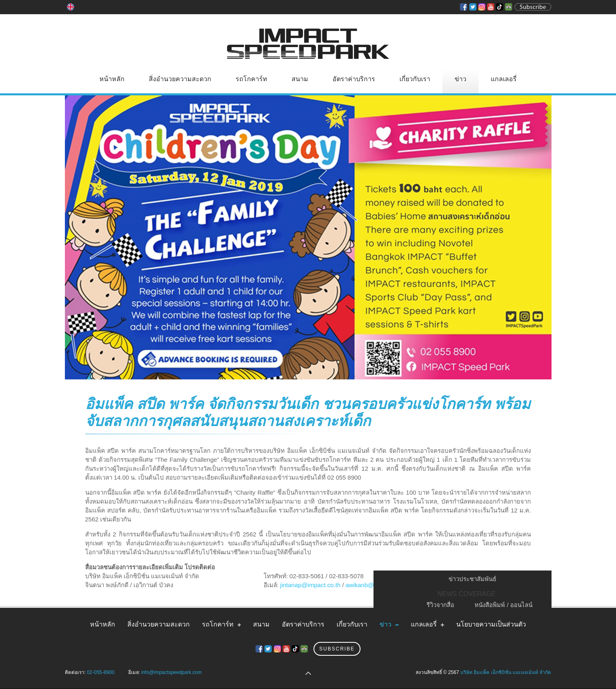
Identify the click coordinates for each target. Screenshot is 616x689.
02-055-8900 (101, 672)
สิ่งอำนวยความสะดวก (180, 79)
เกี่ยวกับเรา (415, 79)
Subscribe (337, 649)
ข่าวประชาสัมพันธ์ (472, 579)
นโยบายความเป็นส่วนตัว (491, 624)
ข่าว (460, 79)
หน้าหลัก (112, 79)
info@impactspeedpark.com (171, 672)
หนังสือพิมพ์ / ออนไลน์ (503, 605)
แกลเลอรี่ (504, 79)
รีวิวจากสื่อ (440, 605)
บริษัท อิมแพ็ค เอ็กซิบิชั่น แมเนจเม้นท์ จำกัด (506, 672)
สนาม (300, 79)
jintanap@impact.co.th (310, 585)
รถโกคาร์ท (251, 79)
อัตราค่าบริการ (354, 79)
